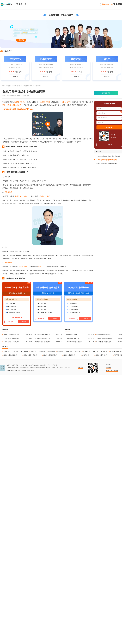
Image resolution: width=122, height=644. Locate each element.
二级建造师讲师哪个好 (72, 338)
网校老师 (9, 86)
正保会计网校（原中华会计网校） (13, 105)
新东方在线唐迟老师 (69, 355)
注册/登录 (118, 4)
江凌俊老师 (86, 351)
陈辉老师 (60, 351)
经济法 (40, 267)
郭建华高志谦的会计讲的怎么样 (12, 335)
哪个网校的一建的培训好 (103, 342)
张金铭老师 (69, 351)
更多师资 (21, 40)
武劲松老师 (8, 192)
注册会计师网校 (67, 102)
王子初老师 (42, 351)
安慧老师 (16, 351)
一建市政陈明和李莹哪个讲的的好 (75, 342)
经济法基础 (23, 267)
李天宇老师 (104, 351)
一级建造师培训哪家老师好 (11, 338)
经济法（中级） (44, 196)
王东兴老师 (7, 351)
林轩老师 (78, 351)
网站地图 (109, 368)
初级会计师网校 (45, 102)
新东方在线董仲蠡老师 (30, 355)
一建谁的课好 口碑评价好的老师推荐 (43, 342)
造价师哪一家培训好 (72, 335)
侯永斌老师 (8, 263)
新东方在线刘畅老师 (101, 355)
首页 (4, 86)
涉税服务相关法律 (21, 196)
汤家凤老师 (85, 355)
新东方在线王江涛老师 (50, 355)
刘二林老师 (24, 351)
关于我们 (109, 365)
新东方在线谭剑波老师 (10, 355)
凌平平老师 (51, 351)
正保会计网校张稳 (17, 86)
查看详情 (15, 76)
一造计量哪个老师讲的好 (103, 335)
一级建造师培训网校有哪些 (104, 338)
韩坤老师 (95, 351)
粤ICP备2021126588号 (112, 371)
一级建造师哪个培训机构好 (11, 342)
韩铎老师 (33, 351)
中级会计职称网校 (20, 102)
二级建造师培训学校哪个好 (42, 338)
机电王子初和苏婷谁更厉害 (42, 335)
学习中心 (105, 4)
